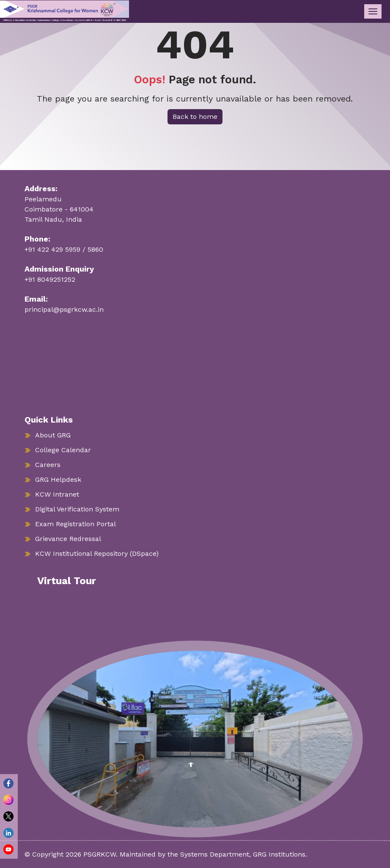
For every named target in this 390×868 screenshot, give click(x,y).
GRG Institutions (279, 854)
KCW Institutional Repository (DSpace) (97, 553)
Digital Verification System (77, 509)
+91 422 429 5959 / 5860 (64, 249)
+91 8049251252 (50, 279)
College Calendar (63, 450)
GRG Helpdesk (58, 479)
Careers (48, 465)
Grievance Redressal (68, 539)
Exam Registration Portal (76, 524)
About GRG (53, 435)
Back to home (195, 117)
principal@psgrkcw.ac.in (64, 309)
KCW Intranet (57, 494)
